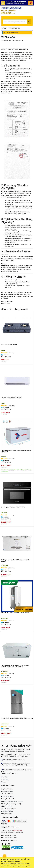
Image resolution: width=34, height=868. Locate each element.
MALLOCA (4, 513)
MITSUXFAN (4, 566)
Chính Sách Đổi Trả (7, 806)
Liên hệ (3, 782)
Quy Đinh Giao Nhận (7, 789)
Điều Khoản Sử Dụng (7, 811)
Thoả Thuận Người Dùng (8, 809)
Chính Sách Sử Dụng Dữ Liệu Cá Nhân (12, 801)
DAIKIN (3, 403)
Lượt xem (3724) (18, 40)
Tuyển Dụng (5, 779)
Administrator (6, 40)
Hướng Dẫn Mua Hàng (8, 796)
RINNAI (3, 351)
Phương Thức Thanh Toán (9, 799)
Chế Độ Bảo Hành (6, 814)
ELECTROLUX (5, 724)
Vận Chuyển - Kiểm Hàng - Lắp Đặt (11, 804)
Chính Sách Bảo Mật (7, 794)
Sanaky (3, 456)
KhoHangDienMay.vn (17, 280)
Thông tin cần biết (15, 28)
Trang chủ (4, 28)
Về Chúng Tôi (5, 777)
